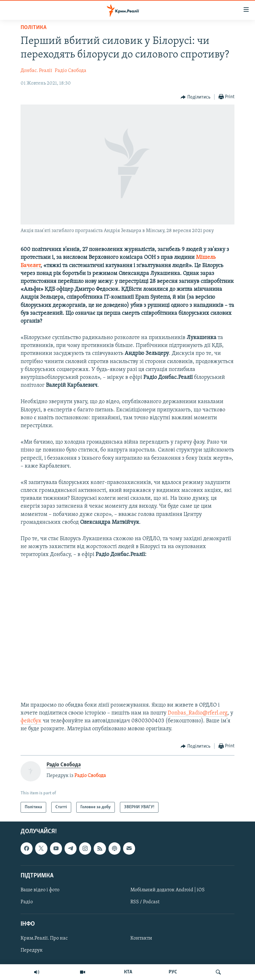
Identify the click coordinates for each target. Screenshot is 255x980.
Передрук (32, 950)
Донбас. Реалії (36, 71)
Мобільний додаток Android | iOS (168, 890)
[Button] (196, 97)
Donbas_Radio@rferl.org (198, 713)
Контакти (141, 938)
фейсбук (31, 721)
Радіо (27, 902)
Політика (34, 28)
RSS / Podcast (145, 902)
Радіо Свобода (71, 71)
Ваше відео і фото (40, 890)
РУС (173, 972)
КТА (128, 972)
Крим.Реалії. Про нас (44, 938)
